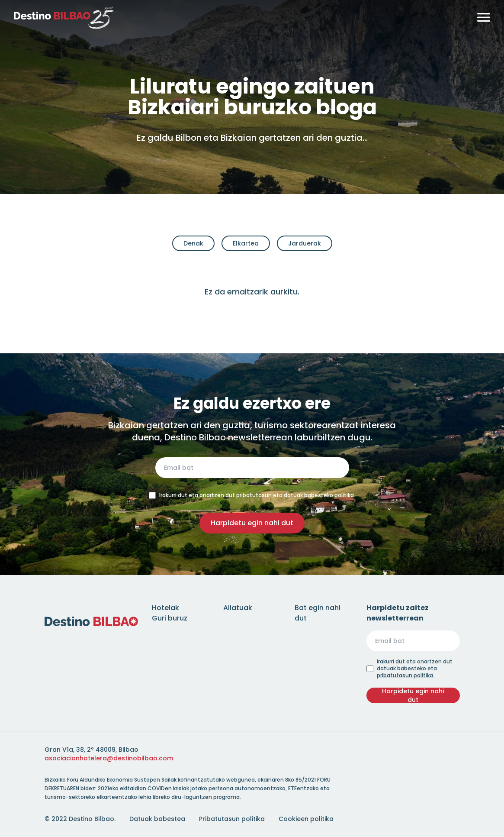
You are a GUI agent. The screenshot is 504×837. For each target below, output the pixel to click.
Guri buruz (170, 618)
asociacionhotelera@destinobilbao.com (109, 758)
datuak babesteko (401, 668)
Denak (193, 243)
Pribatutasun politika (232, 819)
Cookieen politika (306, 819)
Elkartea (246, 243)
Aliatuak (238, 608)
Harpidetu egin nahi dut (252, 523)
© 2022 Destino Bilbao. (80, 819)
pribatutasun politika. (406, 675)
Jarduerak (305, 243)
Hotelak (165, 608)
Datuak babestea (157, 819)
